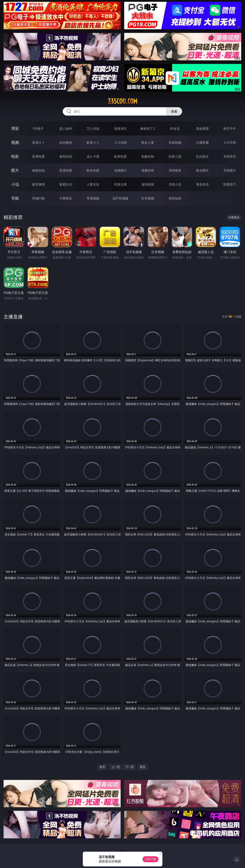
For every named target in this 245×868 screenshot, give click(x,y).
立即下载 (150, 859)
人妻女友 (93, 184)
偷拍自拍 (66, 156)
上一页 (116, 767)
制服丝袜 (148, 156)
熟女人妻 (148, 142)
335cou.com (122, 101)
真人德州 (66, 129)
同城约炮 (38, 198)
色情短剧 (175, 198)
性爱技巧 (230, 184)
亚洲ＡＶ (38, 142)
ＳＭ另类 (230, 142)
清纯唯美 (175, 170)
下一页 (130, 767)
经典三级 (175, 156)
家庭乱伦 (66, 184)
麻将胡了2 (148, 129)
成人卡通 (93, 156)
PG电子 (38, 129)
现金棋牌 (202, 129)
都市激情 (38, 184)
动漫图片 (120, 170)
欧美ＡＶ (93, 142)
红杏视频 (148, 198)
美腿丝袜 (148, 170)
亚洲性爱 (38, 156)
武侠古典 (120, 184)
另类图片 (230, 170)
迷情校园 (148, 184)
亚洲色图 (66, 170)
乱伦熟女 (202, 156)
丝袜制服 (175, 142)
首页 (102, 767)
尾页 (143, 767)
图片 (15, 170)
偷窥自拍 (38, 170)
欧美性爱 (120, 156)
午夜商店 (66, 198)
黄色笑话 (202, 184)
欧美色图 (93, 170)
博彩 (15, 128)
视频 (15, 142)
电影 (15, 156)
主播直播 (202, 142)
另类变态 (230, 156)
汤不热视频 (120, 198)
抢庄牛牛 (230, 129)
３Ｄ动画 (120, 142)
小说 (15, 184)
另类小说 (175, 184)
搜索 (174, 111)
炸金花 (175, 129)
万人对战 (93, 129)
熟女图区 (202, 170)
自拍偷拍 (66, 142)
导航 (15, 198)
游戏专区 (120, 129)
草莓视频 (93, 198)
